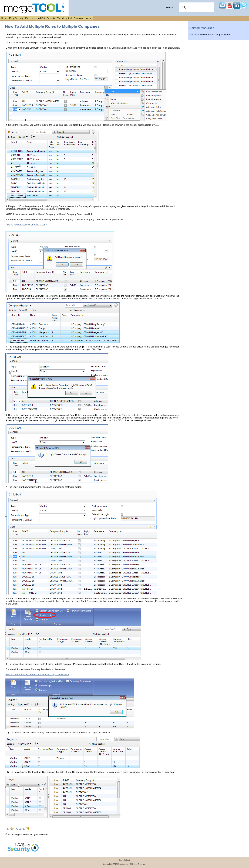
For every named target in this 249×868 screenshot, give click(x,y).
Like (9, 829)
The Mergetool (65, 18)
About (89, 18)
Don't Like (23, 829)
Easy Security (16, 18)
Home (4, 18)
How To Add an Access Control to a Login (26, 225)
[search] (196, 7)
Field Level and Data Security (40, 18)
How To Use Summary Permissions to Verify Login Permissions (37, 675)
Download (79, 18)
